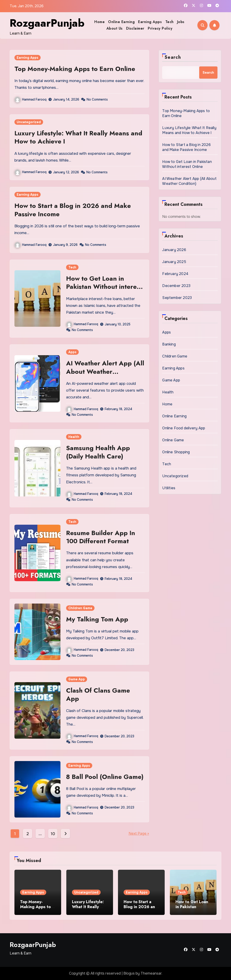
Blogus (129, 973)
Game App (77, 679)
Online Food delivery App (184, 428)
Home (99, 22)
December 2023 (176, 286)
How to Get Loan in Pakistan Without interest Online (104, 287)
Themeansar (151, 973)
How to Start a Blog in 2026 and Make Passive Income (73, 210)
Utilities (169, 488)
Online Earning (121, 22)
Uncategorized (29, 122)
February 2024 (175, 274)
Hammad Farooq (31, 99)
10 (53, 834)
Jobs (181, 22)
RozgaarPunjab (47, 23)
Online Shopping (176, 452)
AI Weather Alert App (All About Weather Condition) (105, 371)
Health (74, 437)
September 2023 (177, 298)
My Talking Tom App (97, 619)
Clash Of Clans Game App (98, 694)
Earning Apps (150, 22)
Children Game (80, 608)
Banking (169, 344)
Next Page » (139, 833)
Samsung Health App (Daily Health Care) (98, 452)
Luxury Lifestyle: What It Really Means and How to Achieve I (78, 137)
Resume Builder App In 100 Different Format (101, 537)
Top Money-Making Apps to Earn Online (75, 69)
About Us (115, 28)
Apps (72, 352)
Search (173, 57)
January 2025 (174, 262)
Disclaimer (135, 28)
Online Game (173, 440)
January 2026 (174, 250)
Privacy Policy (160, 28)
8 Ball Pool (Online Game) (105, 777)
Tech (170, 22)
